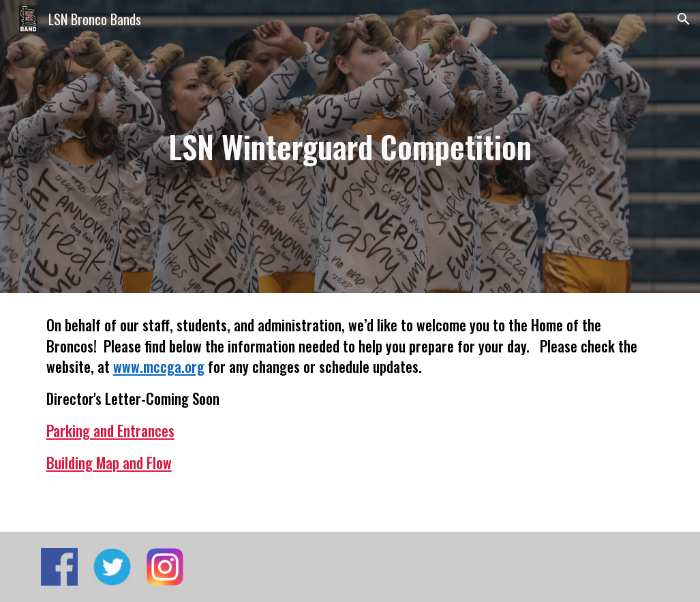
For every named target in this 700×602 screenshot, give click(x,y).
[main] (350, 147)
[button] (684, 19)
